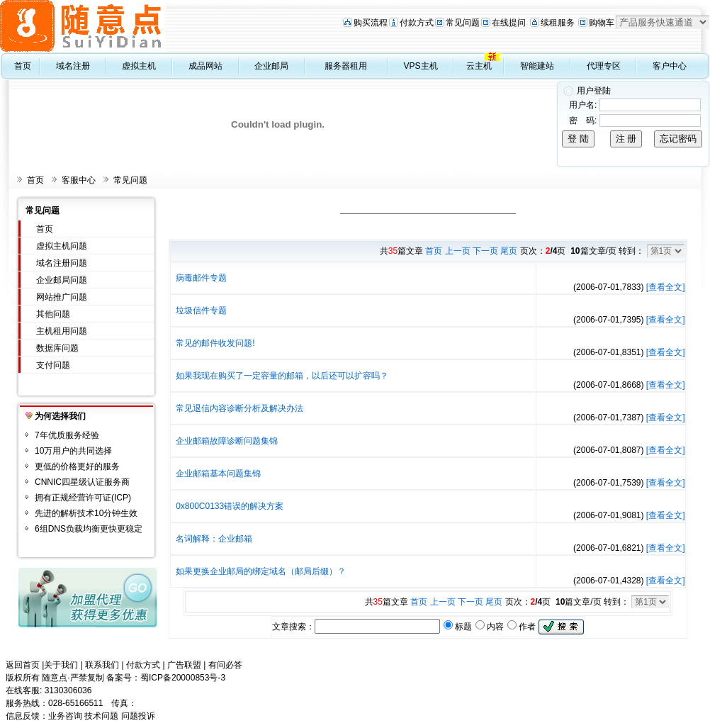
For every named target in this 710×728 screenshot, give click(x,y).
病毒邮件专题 (201, 278)
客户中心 (670, 66)
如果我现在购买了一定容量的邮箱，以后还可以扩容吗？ (282, 376)
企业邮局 (271, 66)
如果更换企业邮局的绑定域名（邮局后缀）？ (261, 571)
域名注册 (73, 66)
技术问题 (101, 716)
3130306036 (68, 690)
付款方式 (417, 23)
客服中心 (79, 180)
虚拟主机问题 (62, 246)
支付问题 (53, 365)
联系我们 (102, 665)
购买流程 (371, 23)
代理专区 (604, 66)
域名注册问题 (62, 263)
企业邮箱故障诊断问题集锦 (227, 441)
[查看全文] (666, 287)
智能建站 (537, 66)
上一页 (458, 251)
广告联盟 (184, 665)
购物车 (602, 23)
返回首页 (23, 665)
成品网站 (205, 66)
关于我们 (61, 665)
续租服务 (558, 23)
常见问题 (463, 23)
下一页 (485, 251)
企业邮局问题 (62, 280)
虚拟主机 (139, 66)
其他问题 (53, 314)
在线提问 (509, 23)
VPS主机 (421, 66)
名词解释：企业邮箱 (214, 539)
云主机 (479, 66)
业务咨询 (65, 716)
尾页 (509, 251)
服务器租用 (346, 66)
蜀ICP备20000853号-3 (183, 678)
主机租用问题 (62, 331)
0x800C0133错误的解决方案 (230, 506)
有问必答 (225, 665)
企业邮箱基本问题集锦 (218, 474)
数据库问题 (57, 348)
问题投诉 (138, 716)
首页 (23, 66)
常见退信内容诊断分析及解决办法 (240, 408)
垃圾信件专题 (201, 310)
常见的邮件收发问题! (215, 343)
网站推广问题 (62, 297)
